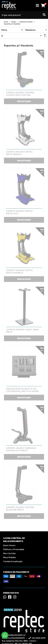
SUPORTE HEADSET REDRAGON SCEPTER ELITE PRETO (21, 449)
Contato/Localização (13, 561)
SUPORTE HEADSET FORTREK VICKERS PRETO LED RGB (20, 94)
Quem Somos (9, 545)
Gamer (14, 22)
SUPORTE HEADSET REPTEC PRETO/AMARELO (19, 272)
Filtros (4, 30)
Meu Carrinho (9, 553)
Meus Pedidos (9, 557)
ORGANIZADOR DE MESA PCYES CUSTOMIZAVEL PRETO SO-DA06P (22, 390)
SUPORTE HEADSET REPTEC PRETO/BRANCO (19, 153)
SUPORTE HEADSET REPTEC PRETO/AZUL (19, 212)
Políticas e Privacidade (14, 549)
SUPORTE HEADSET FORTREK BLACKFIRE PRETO (20, 509)
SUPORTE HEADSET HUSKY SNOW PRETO (22, 331)
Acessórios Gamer (26, 22)
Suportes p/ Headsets (12, 24)
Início (6, 22)
